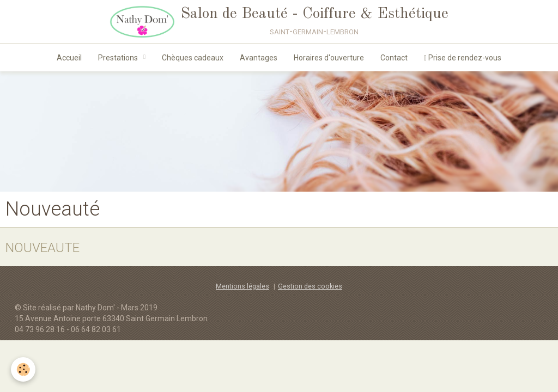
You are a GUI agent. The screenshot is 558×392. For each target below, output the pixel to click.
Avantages (259, 58)
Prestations (119, 58)
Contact (394, 58)
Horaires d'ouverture (329, 58)
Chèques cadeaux (193, 58)
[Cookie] (23, 369)
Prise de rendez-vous (463, 58)
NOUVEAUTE (43, 247)
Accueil (69, 58)
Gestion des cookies (310, 286)
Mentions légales (242, 286)
